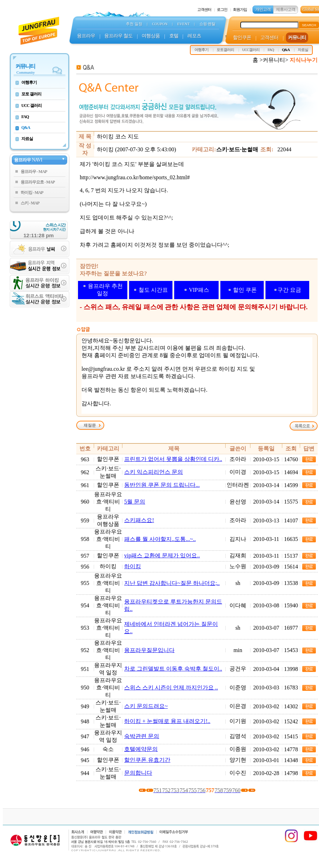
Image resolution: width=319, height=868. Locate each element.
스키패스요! (139, 520)
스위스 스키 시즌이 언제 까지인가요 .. (171, 688)
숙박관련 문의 (142, 736)
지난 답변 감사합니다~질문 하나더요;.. (172, 583)
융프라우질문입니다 (149, 650)
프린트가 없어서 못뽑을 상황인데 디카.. (173, 459)
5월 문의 (135, 502)
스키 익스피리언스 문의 (154, 472)
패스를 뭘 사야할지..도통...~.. (160, 539)
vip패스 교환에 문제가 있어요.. (162, 555)
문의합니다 (138, 773)
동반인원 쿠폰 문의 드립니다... (162, 485)
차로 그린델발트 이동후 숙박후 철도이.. (173, 669)
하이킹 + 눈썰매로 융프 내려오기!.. (167, 721)
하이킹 (133, 566)
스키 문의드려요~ (146, 706)
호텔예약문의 (141, 749)
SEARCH (309, 25)
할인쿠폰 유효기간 (147, 760)
